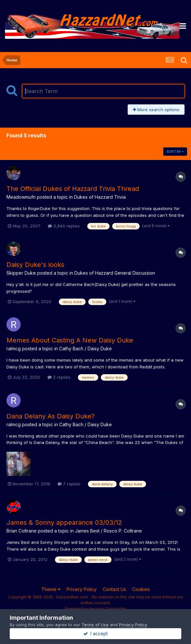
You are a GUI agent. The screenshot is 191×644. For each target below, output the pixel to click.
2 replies (59, 377)
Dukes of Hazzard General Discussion (115, 273)
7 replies (69, 484)
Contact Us (114, 589)
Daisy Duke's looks (35, 265)
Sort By (175, 152)
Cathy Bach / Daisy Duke (85, 348)
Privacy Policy (82, 589)
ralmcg (14, 348)
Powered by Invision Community (96, 609)
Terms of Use (95, 625)
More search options (156, 110)
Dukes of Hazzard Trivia (100, 197)
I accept (95, 633)
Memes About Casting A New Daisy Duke (70, 340)
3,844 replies (64, 226)
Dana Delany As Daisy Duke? (51, 416)
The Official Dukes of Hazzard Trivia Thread (73, 189)
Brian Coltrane (21, 531)
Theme (51, 589)
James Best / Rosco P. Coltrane (108, 531)
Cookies (141, 589)
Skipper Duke (21, 273)
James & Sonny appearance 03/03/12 (64, 523)
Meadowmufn (21, 197)
